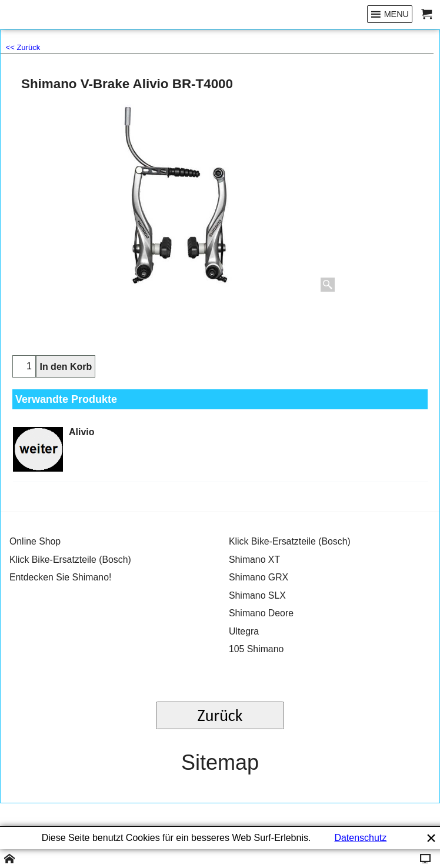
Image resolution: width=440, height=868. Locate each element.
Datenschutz (360, 838)
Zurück (220, 715)
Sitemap (220, 762)
